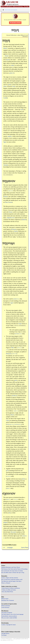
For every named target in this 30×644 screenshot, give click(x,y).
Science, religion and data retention (10, 578)
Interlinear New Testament (8, 600)
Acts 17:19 (19, 348)
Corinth (5, 98)
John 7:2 (8, 489)
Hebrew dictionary (6, 606)
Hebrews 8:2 (16, 299)
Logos (12, 303)
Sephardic (9, 218)
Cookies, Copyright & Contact (9, 625)
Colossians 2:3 (18, 424)
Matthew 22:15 (18, 334)
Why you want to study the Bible (9, 618)
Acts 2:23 (9, 476)
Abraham (6, 165)
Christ (8, 420)
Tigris (5, 142)
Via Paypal (4, 635)
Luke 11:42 (10, 191)
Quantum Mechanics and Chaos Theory (11, 567)
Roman (11, 212)
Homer (7, 56)
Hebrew (5, 48)
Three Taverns (9, 202)
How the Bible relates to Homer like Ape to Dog (13, 573)
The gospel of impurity (7, 613)
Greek (14, 86)
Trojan (20, 324)
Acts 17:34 (14, 354)
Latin (22, 110)
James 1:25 (16, 411)
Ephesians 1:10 (10, 424)
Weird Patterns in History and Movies (11, 588)
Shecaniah (13, 532)
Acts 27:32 (15, 499)
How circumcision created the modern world (12, 579)
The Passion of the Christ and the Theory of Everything (14, 569)
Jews (13, 218)
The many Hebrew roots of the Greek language (12, 614)
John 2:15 (8, 499)
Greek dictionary (5, 607)
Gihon (5, 86)
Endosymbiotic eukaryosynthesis (9, 616)
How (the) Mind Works (8, 592)
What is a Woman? (6, 583)
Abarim (16, 231)
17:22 (7, 350)
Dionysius (9, 354)
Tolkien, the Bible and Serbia (9, 590)
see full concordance (20, 326)
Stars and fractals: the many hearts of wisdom (12, 571)
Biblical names (5, 599)
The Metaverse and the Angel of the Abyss (11, 581)
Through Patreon (5, 633)
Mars (13, 348)
